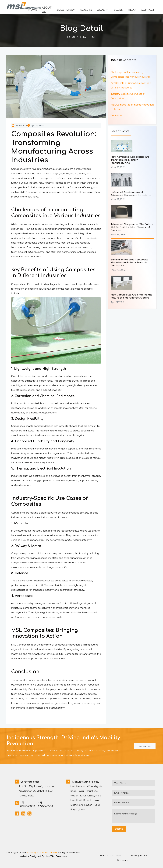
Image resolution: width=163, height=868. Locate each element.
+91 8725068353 (28, 805)
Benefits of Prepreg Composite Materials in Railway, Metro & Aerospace (129, 263)
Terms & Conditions (110, 856)
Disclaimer (123, 860)
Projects (85, 10)
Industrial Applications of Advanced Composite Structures (131, 194)
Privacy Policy (139, 856)
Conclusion (117, 116)
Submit (119, 829)
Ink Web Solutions (57, 856)
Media (132, 10)
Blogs (118, 10)
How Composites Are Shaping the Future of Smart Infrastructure (131, 296)
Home (33, 10)
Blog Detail (87, 37)
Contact (148, 10)
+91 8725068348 (45, 805)
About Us (47, 10)
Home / (72, 37)
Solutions (65, 10)
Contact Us (145, 746)
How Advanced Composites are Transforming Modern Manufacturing (130, 160)
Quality (103, 10)
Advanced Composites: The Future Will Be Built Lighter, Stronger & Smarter (132, 227)
